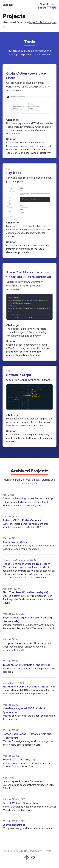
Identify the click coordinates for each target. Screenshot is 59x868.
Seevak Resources (14, 825)
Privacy (49, 851)
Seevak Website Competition (20, 803)
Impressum (36, 851)
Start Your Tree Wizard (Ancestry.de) (25, 592)
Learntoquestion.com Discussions (24, 781)
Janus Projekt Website (16, 542)
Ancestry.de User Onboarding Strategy (27, 564)
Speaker (43, 8)
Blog (42, 4)
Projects (52, 4)
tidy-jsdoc (14, 173)
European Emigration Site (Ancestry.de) (27, 643)
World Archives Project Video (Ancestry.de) (29, 687)
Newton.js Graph (19, 375)
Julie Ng (8, 5)
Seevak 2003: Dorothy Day (19, 759)
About (53, 8)
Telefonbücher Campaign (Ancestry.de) (27, 665)
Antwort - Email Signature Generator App (28, 498)
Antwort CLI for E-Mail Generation (23, 520)
